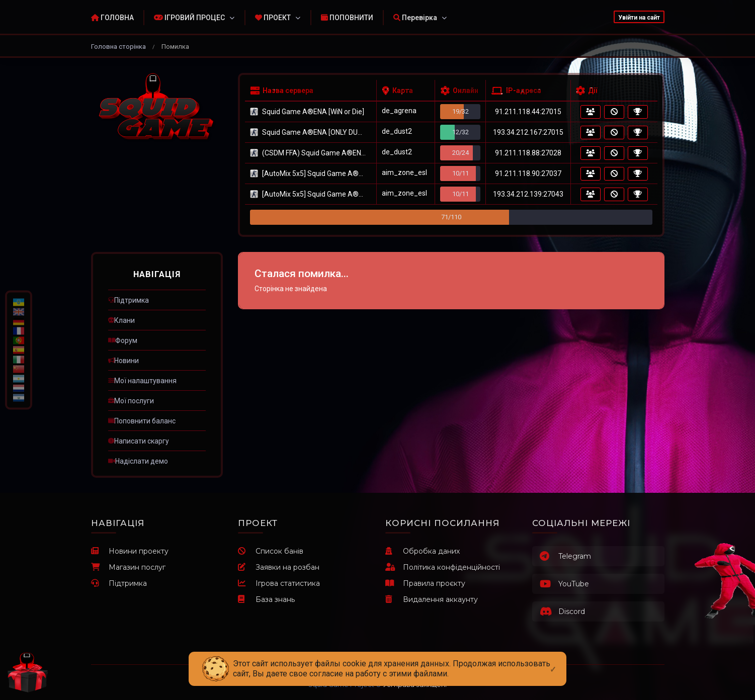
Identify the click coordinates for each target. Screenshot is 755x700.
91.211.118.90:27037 (528, 173)
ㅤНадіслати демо (138, 461)
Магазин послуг (128, 567)
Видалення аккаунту (432, 599)
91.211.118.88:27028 (528, 153)
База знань (266, 599)
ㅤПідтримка (129, 300)
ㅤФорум (123, 340)
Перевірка (415, 18)
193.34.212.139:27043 (528, 194)
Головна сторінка (118, 47)
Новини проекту (130, 551)
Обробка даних (423, 551)
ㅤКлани (121, 320)
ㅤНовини (123, 361)
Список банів (271, 551)
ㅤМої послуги (131, 401)
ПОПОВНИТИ (347, 18)
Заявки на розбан (279, 567)
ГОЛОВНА (112, 18)
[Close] (553, 661)
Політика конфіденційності (443, 567)
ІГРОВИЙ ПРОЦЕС (189, 18)
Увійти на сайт (639, 18)
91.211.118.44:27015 (528, 112)
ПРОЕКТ (273, 18)
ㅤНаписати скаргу (139, 441)
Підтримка (119, 583)
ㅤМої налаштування (142, 381)
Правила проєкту (425, 583)
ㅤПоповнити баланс (142, 421)
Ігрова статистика (279, 583)
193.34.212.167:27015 (528, 132)
